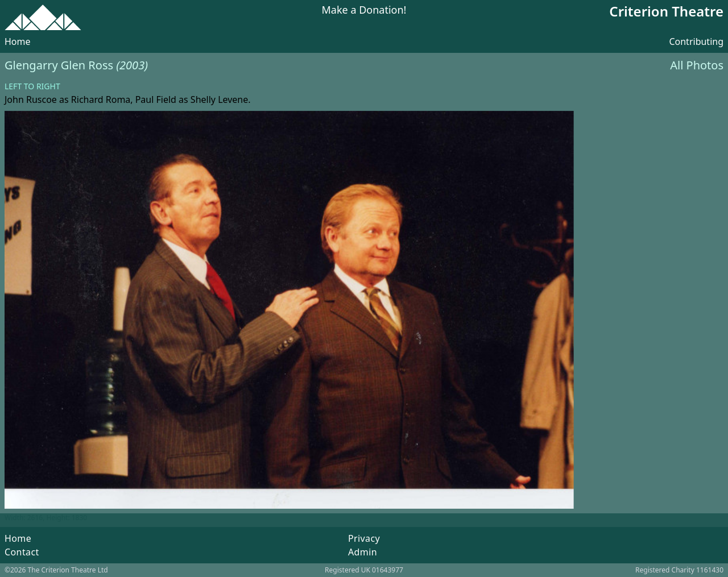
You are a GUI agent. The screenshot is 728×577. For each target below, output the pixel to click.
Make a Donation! (364, 11)
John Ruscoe (31, 99)
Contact (22, 552)
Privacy (364, 538)
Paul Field (156, 99)
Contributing (696, 41)
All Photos (697, 65)
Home (18, 41)
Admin (363, 552)
